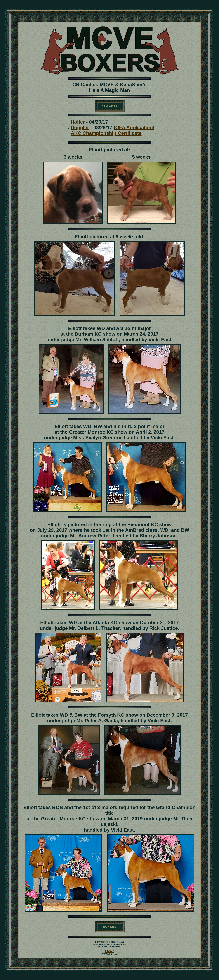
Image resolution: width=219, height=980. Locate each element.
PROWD (109, 951)
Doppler (80, 128)
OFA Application (134, 128)
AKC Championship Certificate (106, 133)
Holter (78, 122)
